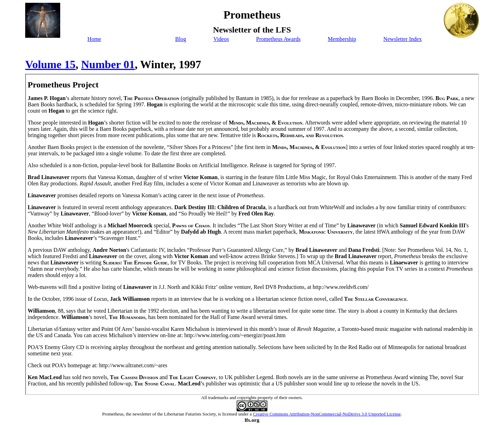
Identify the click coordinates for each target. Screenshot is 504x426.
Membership (342, 39)
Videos (221, 39)
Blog (181, 39)
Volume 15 (50, 64)
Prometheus (113, 414)
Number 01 (108, 64)
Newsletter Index (402, 39)
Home (94, 39)
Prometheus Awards (278, 39)
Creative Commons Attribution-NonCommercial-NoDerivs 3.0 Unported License (327, 414)
